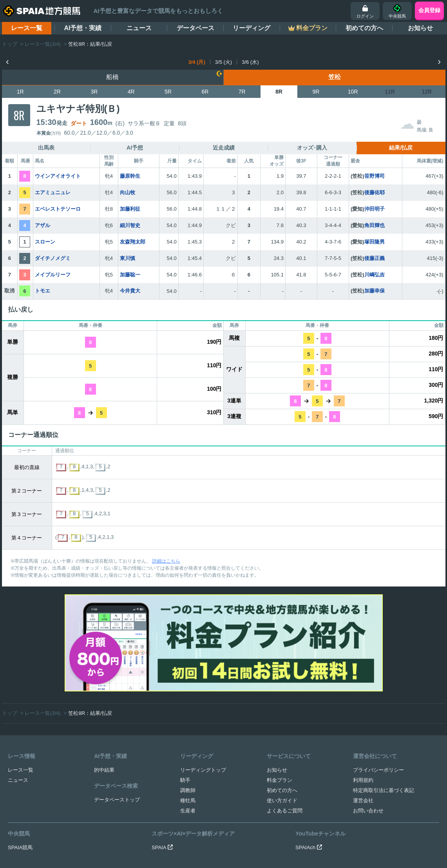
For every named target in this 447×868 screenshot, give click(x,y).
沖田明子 (375, 209)
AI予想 (135, 148)
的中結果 (104, 681)
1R (20, 92)
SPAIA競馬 (20, 759)
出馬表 (46, 148)
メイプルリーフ (53, 275)
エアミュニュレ (53, 192)
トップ (10, 44)
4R (131, 92)
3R (94, 92)
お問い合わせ (368, 722)
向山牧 (128, 192)
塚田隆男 (375, 242)
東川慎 (128, 258)
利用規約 (363, 692)
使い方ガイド (282, 712)
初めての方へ (364, 28)
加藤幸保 (375, 291)
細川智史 (130, 225)
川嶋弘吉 (375, 275)
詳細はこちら (166, 561)
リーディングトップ (203, 681)
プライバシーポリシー (378, 681)
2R (57, 92)
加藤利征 (130, 209)
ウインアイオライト (58, 176)
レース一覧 (27, 28)
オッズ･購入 (312, 148)
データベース (195, 28)
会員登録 (429, 10)
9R (316, 92)
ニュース (139, 28)
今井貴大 (130, 291)
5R (168, 92)
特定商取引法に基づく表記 (384, 702)
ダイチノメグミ (53, 258)
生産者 (188, 722)
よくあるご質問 (285, 722)
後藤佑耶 (375, 192)
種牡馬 (188, 712)
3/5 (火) (223, 62)
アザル (43, 225)
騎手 (185, 692)
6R (205, 92)
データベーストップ (117, 711)
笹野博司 (375, 176)
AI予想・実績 (83, 28)
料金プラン (280, 692)
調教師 (188, 702)
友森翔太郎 (133, 242)
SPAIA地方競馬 (215, 850)
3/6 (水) (250, 62)
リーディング (252, 28)
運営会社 (363, 712)
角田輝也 (375, 225)
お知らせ (420, 28)
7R (242, 92)
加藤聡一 (130, 275)
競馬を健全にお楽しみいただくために (258, 819)
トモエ (43, 291)
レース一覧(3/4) (43, 44)
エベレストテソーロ (58, 209)
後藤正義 (375, 258)
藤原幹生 (130, 176)
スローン (45, 242)
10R (353, 92)
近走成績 (224, 148)
